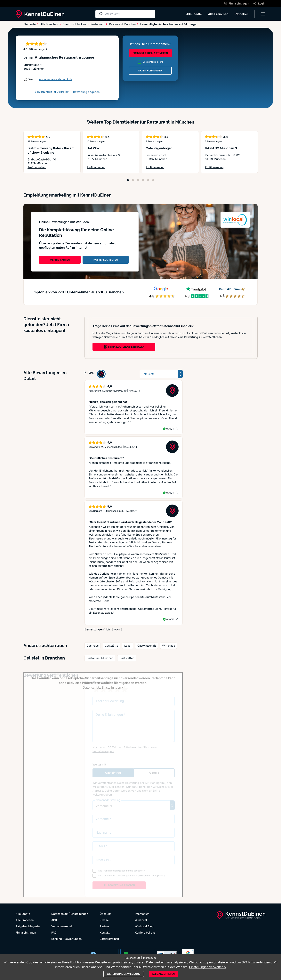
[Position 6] (153, 180)
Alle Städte (194, 14)
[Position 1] (128, 180)
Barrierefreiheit (109, 939)
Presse (104, 920)
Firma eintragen (26, 932)
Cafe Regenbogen (159, 148)
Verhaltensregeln (62, 926)
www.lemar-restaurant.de (56, 79)
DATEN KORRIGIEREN (150, 71)
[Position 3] (138, 180)
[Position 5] (148, 180)
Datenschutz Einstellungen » (103, 687)
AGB (54, 920)
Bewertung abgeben (86, 92)
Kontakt (105, 932)
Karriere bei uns (145, 932)
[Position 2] (133, 180)
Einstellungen (79, 914)
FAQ (54, 932)
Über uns (106, 914)
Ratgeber (241, 14)
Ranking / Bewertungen (66, 939)
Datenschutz (60, 914)
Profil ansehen (52, 167)
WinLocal (141, 920)
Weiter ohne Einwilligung (124, 974)
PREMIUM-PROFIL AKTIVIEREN (150, 53)
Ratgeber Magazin (28, 926)
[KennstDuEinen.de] (40, 14)
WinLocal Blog (144, 926)
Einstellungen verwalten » (208, 967)
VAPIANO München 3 (221, 148)
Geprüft (170, 429)
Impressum (142, 914)
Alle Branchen (218, 14)
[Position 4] (143, 180)
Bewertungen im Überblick (52, 92)
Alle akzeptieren (163, 974)
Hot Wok (93, 148)
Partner (104, 926)
